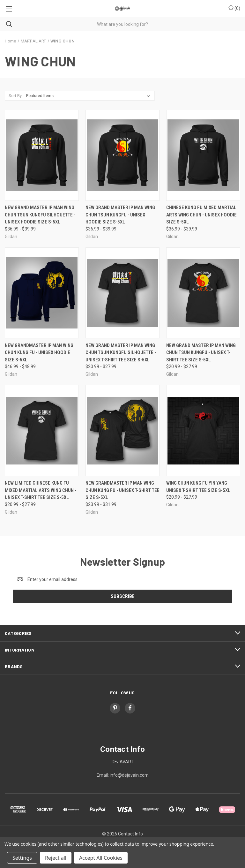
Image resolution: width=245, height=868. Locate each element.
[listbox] (89, 96)
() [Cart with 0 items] (234, 8)
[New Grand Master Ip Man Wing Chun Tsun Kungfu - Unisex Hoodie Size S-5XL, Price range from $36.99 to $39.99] (122, 155)
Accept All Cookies (101, 858)
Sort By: (16, 96)
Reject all (56, 858)
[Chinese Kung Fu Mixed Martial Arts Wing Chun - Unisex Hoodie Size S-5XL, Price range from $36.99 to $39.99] (203, 155)
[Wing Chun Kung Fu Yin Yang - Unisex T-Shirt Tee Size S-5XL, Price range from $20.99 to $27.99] (203, 430)
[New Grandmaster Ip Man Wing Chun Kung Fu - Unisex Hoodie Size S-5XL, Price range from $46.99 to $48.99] (42, 293)
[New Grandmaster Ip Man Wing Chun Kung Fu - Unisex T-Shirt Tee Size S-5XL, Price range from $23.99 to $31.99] (122, 430)
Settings (22, 858)
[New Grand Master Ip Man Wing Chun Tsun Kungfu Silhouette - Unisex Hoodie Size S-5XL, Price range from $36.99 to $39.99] (42, 155)
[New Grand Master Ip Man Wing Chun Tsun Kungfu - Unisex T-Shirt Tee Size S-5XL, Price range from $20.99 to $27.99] (203, 293)
